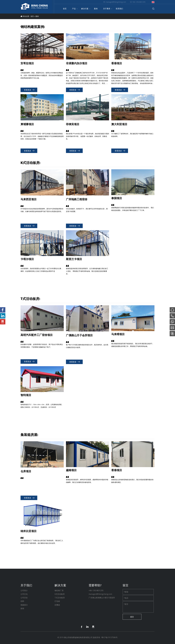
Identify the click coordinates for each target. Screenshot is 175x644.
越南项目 (71, 470)
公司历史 (24, 598)
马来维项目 (118, 334)
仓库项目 (26, 471)
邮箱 (126, 592)
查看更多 (28, 90)
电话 (126, 598)
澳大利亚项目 (119, 124)
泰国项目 (117, 198)
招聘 (22, 601)
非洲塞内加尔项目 (77, 63)
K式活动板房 (60, 594)
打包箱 (57, 601)
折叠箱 (57, 605)
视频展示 (24, 605)
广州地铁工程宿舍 (77, 199)
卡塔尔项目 (27, 259)
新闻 (22, 608)
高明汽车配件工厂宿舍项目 (37, 335)
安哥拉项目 (27, 63)
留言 (126, 604)
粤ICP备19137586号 (109, 637)
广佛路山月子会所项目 (79, 335)
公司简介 (24, 590)
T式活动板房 (60, 598)
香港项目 (117, 63)
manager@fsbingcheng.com (116, 2)
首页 (32, 16)
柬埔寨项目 (27, 124)
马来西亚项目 (29, 199)
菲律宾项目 (73, 124)
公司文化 (24, 594)
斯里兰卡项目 (74, 259)
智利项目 (26, 395)
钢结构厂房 (59, 590)
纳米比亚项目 (29, 531)
